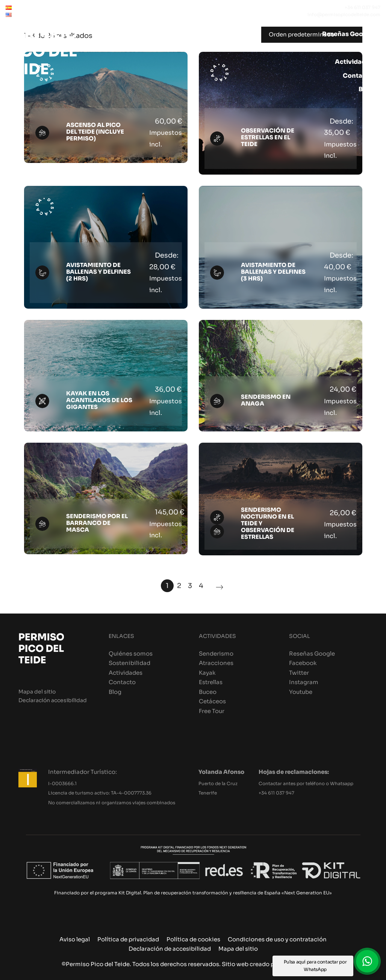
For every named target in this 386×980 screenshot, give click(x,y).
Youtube (301, 692)
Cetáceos (212, 701)
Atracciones (216, 663)
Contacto (122, 682)
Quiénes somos (131, 654)
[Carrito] (373, 103)
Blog (115, 692)
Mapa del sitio (37, 692)
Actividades (126, 673)
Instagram (304, 682)
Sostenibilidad (129, 663)
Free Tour (212, 711)
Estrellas (211, 682)
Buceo (208, 692)
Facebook (303, 663)
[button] (367, 961)
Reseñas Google (312, 654)
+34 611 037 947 (276, 793)
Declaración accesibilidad (53, 700)
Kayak (207, 673)
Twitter (299, 673)
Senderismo (216, 654)
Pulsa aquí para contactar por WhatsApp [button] (315, 966)
